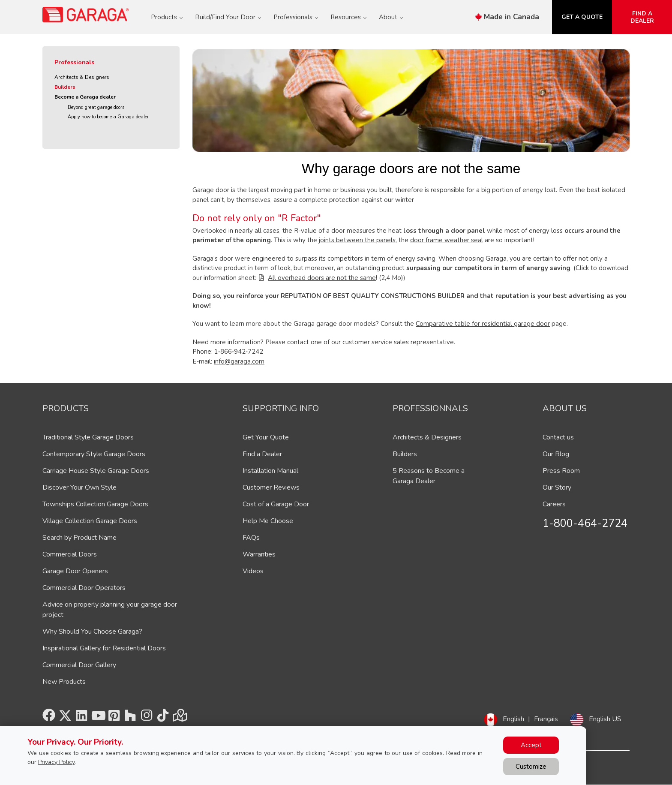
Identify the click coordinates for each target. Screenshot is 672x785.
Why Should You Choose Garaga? (92, 632)
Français (546, 719)
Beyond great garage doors (96, 107)
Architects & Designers (82, 77)
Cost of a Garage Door (276, 504)
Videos (253, 571)
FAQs (251, 538)
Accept (531, 745)
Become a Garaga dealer (85, 97)
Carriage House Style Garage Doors (96, 471)
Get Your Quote (266, 437)
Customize (531, 767)
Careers (554, 504)
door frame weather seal (447, 240)
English (513, 719)
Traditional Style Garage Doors (88, 437)
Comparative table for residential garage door (483, 324)
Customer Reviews (271, 487)
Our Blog (556, 454)
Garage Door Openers (75, 571)
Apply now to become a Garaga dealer (108, 117)
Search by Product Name (79, 538)
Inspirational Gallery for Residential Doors (104, 648)
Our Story (557, 487)
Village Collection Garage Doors (90, 521)
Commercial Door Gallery (79, 665)
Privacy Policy (56, 762)
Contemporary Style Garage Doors (94, 454)
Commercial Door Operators (84, 588)
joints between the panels (357, 240)
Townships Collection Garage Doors (95, 504)
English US (605, 719)
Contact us (558, 437)
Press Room (561, 471)
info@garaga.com (239, 361)
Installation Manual (270, 471)
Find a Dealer (262, 454)
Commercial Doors (70, 554)
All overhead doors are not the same (322, 278)
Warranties (259, 554)
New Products (64, 682)
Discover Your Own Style (79, 487)
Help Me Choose (268, 521)
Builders (65, 87)
